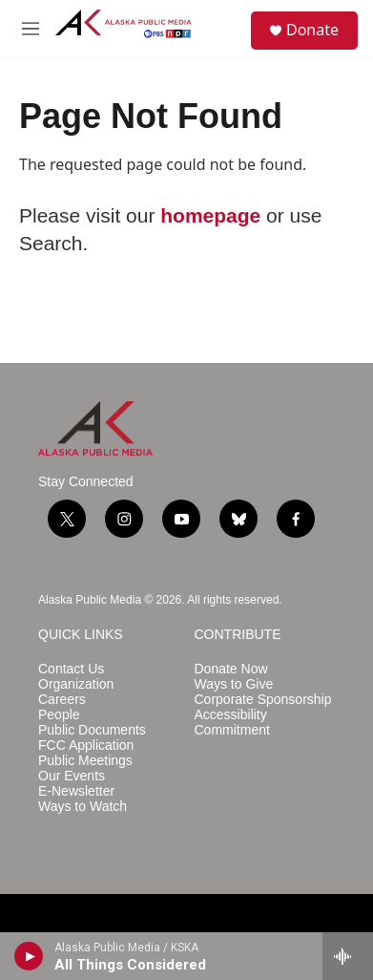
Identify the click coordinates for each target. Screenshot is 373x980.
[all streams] (348, 956)
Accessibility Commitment (232, 723)
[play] (29, 956)
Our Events (72, 776)
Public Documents (92, 730)
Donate (312, 30)
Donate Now (231, 669)
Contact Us (71, 669)
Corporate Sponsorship (263, 700)
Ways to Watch (83, 807)
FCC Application (86, 746)
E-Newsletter (76, 791)
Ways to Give (234, 684)
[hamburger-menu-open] (31, 29)
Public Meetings (85, 761)
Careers (62, 700)
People (59, 715)
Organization (76, 684)
